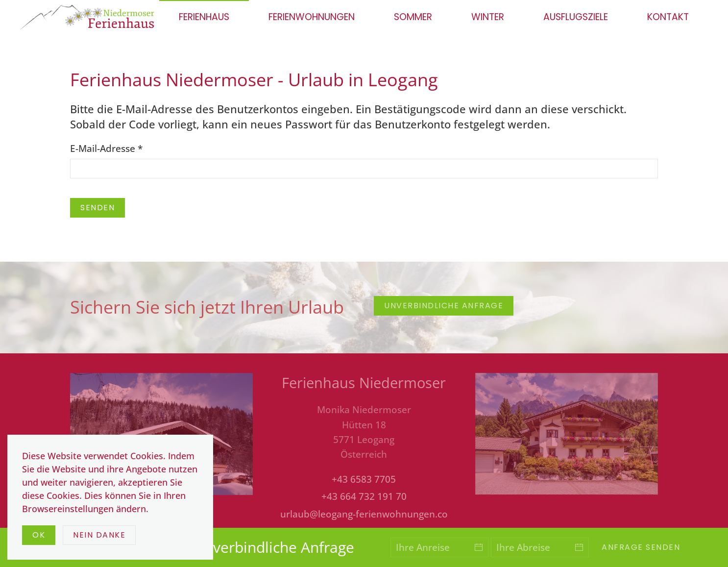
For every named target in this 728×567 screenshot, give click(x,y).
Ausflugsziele (576, 17)
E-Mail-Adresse (106, 148)
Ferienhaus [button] (204, 17)
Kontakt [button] (668, 17)
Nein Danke (99, 535)
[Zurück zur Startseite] (89, 17)
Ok (39, 535)
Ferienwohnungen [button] (312, 17)
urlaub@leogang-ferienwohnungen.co (364, 514)
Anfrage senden (641, 547)
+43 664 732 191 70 (364, 496)
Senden (97, 208)
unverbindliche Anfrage (444, 306)
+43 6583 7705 (364, 479)
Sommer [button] (413, 17)
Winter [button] (488, 17)
